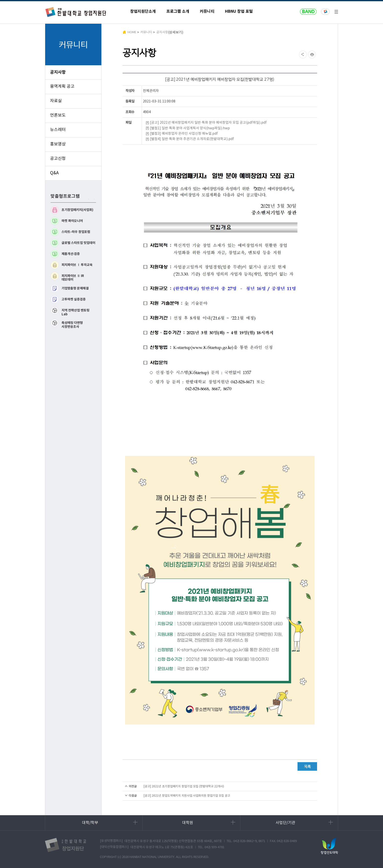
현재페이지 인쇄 (313, 55)
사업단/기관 (304, 823)
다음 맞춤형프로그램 (93, 199)
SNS (302, 55)
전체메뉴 (336, 12)
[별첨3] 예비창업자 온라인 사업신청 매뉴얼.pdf (184, 134)
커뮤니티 (207, 11)
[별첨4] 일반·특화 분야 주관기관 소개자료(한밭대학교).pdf (192, 139)
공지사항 (162, 32)
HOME (132, 32)
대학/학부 (110, 823)
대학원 (209, 823)
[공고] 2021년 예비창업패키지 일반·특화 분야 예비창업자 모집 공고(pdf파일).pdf (208, 123)
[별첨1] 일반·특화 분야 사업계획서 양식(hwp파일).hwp (190, 128)
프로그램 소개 (178, 11)
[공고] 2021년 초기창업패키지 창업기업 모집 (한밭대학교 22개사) (184, 786)
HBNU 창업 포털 (239, 11)
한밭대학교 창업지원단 (76, 12)
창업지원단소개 (143, 11)
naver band (308, 12)
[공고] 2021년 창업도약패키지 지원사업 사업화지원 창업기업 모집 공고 (187, 796)
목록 (307, 766)
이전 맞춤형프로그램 (88, 199)
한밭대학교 (325, 12)
